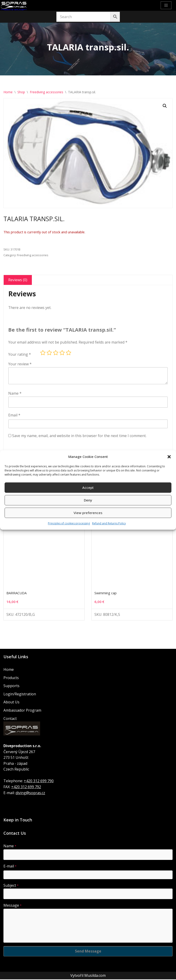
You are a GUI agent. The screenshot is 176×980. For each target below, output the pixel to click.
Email (14, 416)
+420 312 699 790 (39, 782)
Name (15, 394)
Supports (11, 686)
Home (8, 92)
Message (12, 906)
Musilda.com (95, 976)
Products (11, 678)
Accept (88, 487)
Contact (10, 719)
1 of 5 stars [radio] (43, 353)
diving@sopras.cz (30, 793)
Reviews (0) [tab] (18, 280)
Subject (11, 886)
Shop (21, 92)
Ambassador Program (22, 711)
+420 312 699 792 (26, 787)
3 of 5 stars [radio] (56, 353)
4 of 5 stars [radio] (62, 353)
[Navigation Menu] (166, 5)
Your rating (20, 355)
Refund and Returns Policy (109, 523)
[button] (169, 457)
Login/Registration (20, 694)
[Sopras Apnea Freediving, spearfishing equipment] (14, 5)
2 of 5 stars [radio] (49, 353)
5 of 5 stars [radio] (69, 353)
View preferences (88, 513)
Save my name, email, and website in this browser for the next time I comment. (79, 436)
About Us (11, 703)
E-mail (10, 867)
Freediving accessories (47, 92)
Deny (88, 500)
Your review (20, 364)
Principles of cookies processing (69, 523)
